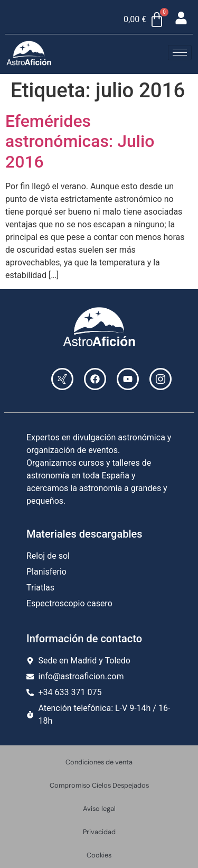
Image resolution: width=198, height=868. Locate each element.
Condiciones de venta (99, 762)
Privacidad (99, 832)
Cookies (99, 855)
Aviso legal (99, 809)
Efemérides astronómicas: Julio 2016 (80, 141)
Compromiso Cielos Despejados (99, 785)
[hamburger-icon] (180, 53)
